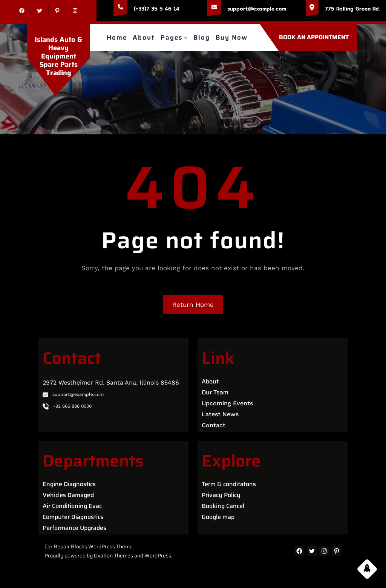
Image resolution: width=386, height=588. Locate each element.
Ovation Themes (113, 556)
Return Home (193, 305)
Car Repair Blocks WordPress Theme (89, 546)
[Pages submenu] (186, 37)
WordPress (158, 556)
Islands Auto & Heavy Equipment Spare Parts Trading (58, 50)
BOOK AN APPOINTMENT (314, 37)
